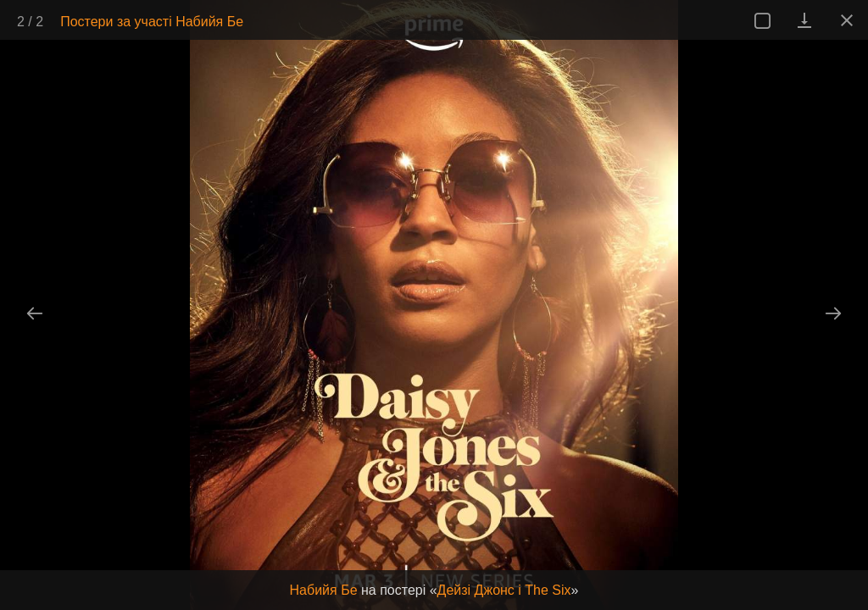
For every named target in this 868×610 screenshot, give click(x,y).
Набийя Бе (324, 590)
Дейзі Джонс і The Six (504, 590)
